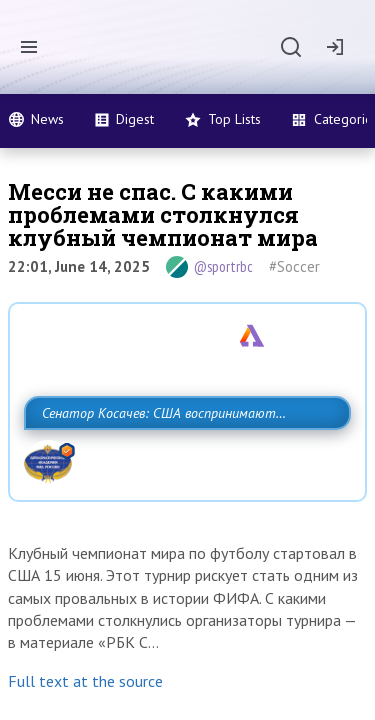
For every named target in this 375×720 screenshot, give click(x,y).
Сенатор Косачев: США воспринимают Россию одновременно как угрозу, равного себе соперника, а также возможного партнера (182, 457)
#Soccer (294, 266)
